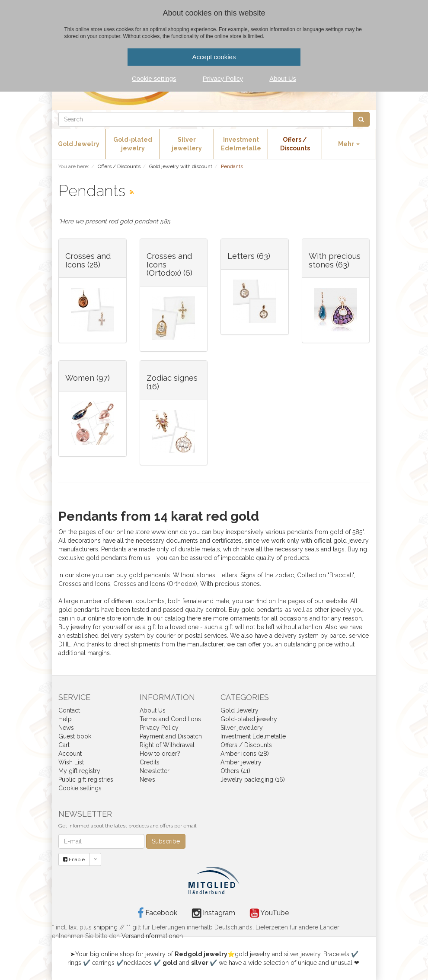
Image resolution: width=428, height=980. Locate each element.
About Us (153, 710)
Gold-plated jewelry (133, 144)
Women (80, 378)
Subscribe (166, 841)
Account (70, 754)
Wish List (71, 762)
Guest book (75, 736)
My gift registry (79, 771)
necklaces (138, 963)
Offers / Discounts (295, 144)
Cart (64, 745)
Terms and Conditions (170, 719)
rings (74, 963)
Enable (74, 859)
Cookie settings (80, 788)
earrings (103, 963)
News (66, 728)
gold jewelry (252, 954)
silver (200, 963)
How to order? (160, 754)
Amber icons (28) (245, 754)
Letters (241, 256)
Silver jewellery (187, 144)
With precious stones (335, 260)
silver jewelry (302, 954)
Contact (69, 710)
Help (65, 719)
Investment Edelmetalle (241, 144)
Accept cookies (214, 57)
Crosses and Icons (88, 260)
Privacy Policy (159, 728)
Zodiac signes (172, 378)
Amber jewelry (241, 762)
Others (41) (235, 771)
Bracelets (336, 954)
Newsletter (155, 771)
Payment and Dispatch (171, 736)
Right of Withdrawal (167, 745)
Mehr (349, 144)
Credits (150, 762)
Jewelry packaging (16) (253, 780)
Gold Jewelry (79, 144)
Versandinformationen (152, 936)
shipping (105, 927)
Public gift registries (86, 780)
